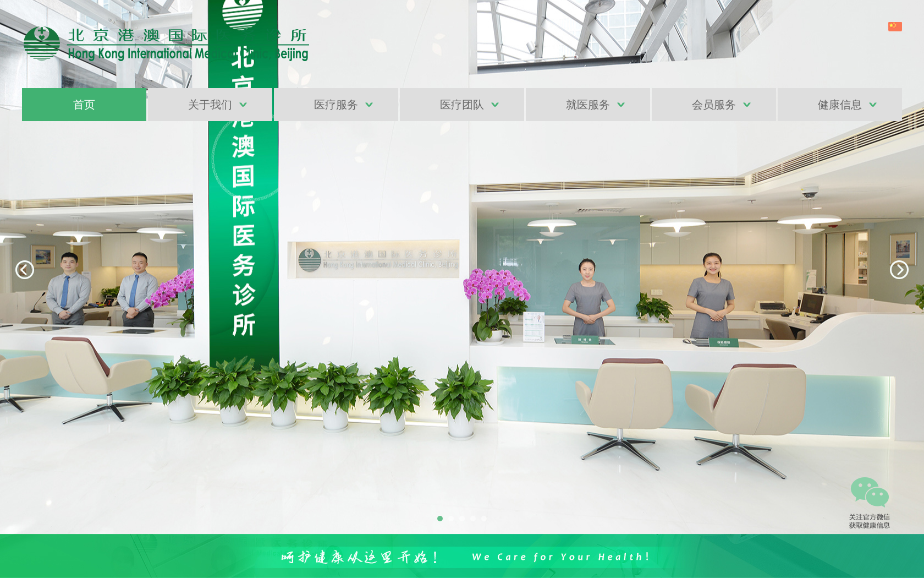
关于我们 (210, 105)
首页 (84, 105)
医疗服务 (336, 105)
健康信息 (840, 105)
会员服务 (714, 105)
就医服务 (588, 105)
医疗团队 (462, 105)
